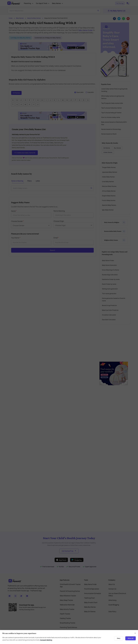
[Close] (135, 633)
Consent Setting (46, 640)
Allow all (131, 638)
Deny (119, 638)
